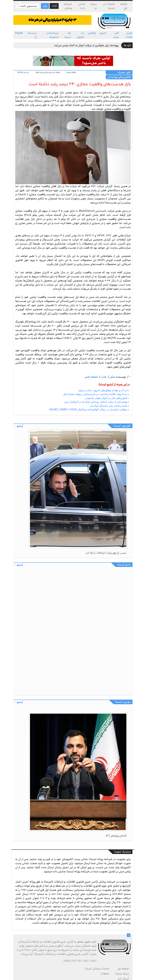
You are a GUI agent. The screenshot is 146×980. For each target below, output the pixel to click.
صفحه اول (124, 6)
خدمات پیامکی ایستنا (97, 969)
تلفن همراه (116, 35)
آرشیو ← (18, 426)
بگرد (45, 6)
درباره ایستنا (122, 974)
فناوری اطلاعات (129, 35)
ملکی (112, 377)
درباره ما (94, 6)
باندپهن (103, 33)
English (19, 33)
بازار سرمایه (68, 35)
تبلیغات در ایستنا (109, 6)
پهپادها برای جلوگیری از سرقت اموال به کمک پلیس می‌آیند (86, 45)
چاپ (103, 377)
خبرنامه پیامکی (68, 6)
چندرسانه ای (32, 35)
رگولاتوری (92, 33)
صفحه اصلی (91, 377)
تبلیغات (105, 974)
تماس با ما (82, 6)
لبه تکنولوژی (80, 35)
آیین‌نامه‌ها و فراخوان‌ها (53, 35)
